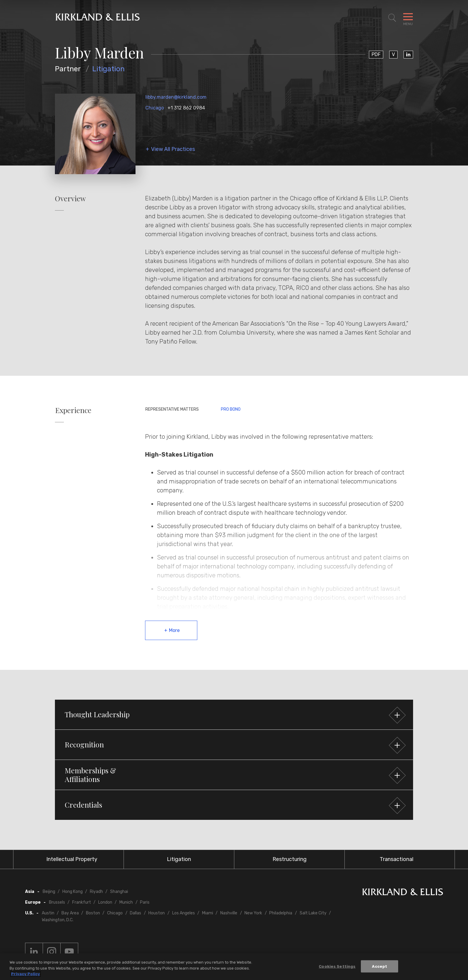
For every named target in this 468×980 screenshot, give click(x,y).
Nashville (229, 913)
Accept (380, 966)
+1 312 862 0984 (186, 108)
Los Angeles (184, 913)
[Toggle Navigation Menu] (408, 18)
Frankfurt (82, 902)
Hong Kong (73, 892)
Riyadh (96, 892)
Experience (73, 410)
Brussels (57, 902)
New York (253, 913)
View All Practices (173, 149)
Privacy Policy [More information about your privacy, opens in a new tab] (26, 974)
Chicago (155, 108)
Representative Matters (172, 409)
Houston (157, 913)
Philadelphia (281, 913)
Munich (126, 902)
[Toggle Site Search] (392, 18)
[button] (234, 715)
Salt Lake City (313, 913)
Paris (145, 902)
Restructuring (290, 859)
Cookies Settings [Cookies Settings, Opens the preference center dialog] (337, 966)
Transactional (397, 859)
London (105, 902)
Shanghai (119, 892)
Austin (48, 913)
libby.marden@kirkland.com (176, 97)
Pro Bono (231, 409)
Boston (93, 913)
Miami (208, 913)
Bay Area (70, 913)
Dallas (136, 913)
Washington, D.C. (58, 920)
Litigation (108, 69)
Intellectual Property (72, 859)
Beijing (49, 892)
